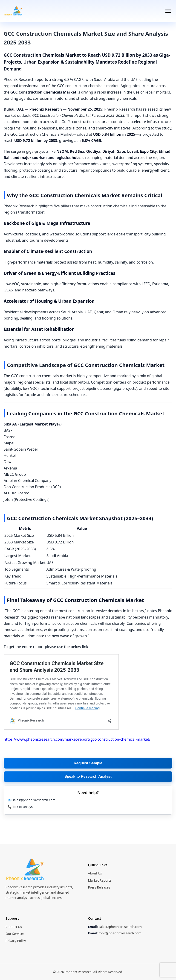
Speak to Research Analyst (88, 776)
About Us (95, 873)
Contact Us (14, 927)
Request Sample (88, 763)
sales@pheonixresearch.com (120, 927)
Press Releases (99, 887)
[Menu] (168, 11)
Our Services (15, 934)
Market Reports (100, 880)
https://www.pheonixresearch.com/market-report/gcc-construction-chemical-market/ (77, 739)
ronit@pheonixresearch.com (120, 933)
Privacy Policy (16, 941)
